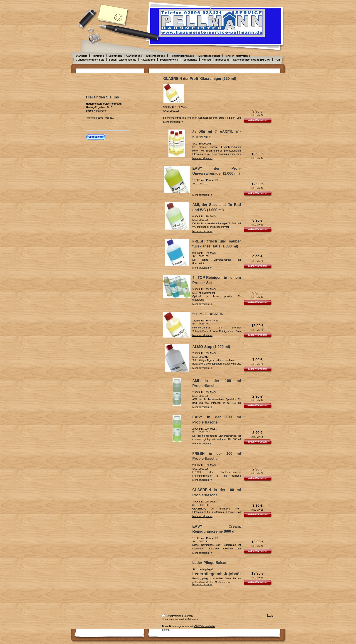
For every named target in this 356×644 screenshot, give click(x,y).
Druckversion (172, 616)
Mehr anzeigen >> (173, 122)
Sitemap (188, 616)
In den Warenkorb (257, 120)
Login (270, 615)
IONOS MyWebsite (204, 626)
